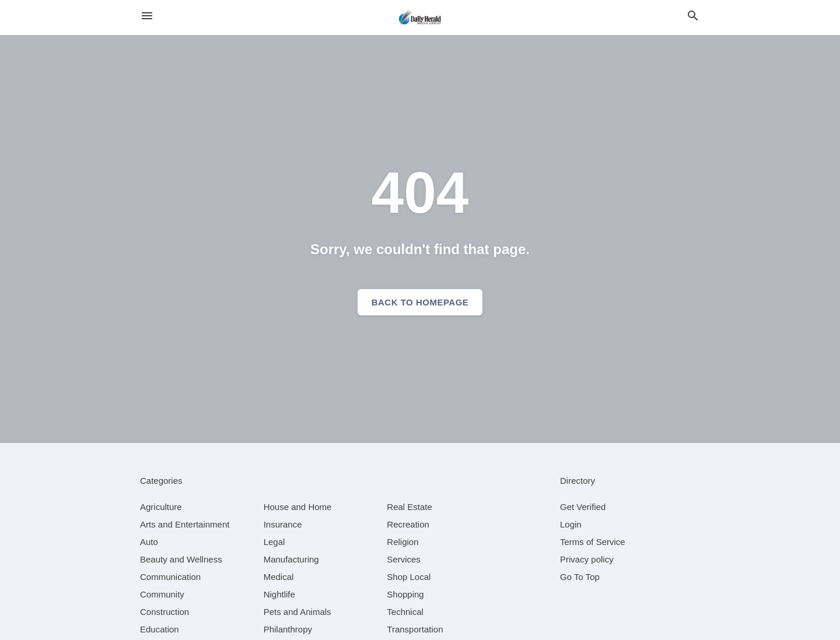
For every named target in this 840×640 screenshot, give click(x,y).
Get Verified (583, 507)
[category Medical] (279, 577)
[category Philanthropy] (288, 629)
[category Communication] (170, 577)
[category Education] (160, 629)
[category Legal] (274, 542)
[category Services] (404, 559)
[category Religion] (402, 542)
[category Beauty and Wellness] (181, 559)
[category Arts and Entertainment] (185, 524)
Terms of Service (593, 542)
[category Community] (162, 594)
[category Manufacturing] (291, 559)
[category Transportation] (415, 629)
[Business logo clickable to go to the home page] (420, 17)
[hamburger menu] (147, 16)
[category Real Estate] (409, 507)
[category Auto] (149, 542)
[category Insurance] (283, 524)
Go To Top (580, 577)
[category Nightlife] (279, 594)
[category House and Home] (298, 507)
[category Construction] (164, 612)
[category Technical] (405, 612)
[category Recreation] (408, 524)
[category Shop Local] (409, 577)
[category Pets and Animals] (297, 612)
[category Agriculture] (161, 507)
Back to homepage (420, 302)
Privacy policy (587, 559)
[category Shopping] (405, 594)
